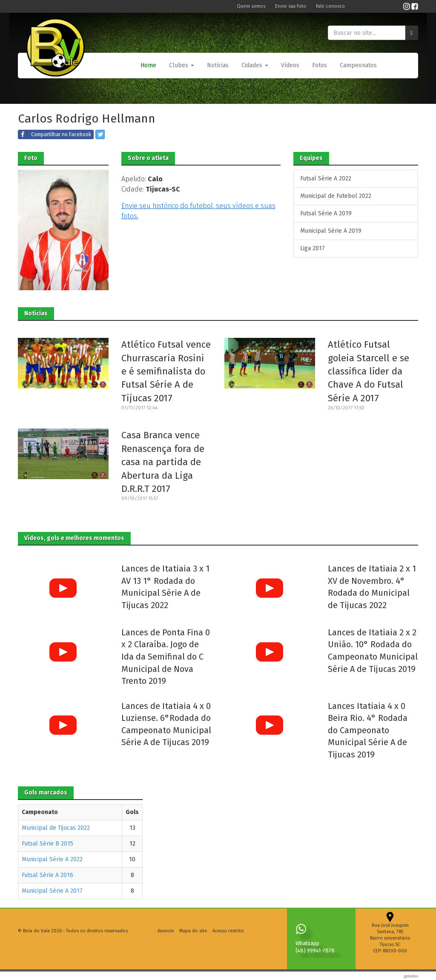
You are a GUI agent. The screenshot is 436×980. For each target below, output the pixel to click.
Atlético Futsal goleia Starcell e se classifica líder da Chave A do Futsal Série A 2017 (369, 371)
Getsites (411, 976)
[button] (182, 66)
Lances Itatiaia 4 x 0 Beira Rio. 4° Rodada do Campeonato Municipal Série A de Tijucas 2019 (368, 730)
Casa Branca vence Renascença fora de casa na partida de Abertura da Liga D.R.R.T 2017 (163, 462)
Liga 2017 (313, 248)
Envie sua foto (291, 6)
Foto (31, 158)
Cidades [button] (255, 65)
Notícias (218, 65)
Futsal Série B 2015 (47, 844)
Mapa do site (193, 931)
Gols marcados (46, 793)
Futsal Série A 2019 (326, 213)
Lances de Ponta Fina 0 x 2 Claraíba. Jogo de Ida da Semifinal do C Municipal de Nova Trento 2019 (166, 657)
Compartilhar (55, 134)
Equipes (311, 158)
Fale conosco (330, 6)
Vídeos (290, 65)
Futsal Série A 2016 (47, 875)
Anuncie (166, 931)
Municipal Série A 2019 (331, 231)
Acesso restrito (228, 931)
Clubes (182, 65)
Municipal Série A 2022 (52, 859)
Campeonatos (358, 65)
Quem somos (252, 6)
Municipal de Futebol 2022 (336, 196)
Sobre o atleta (148, 158)
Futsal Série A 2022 (326, 179)
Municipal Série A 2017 (52, 891)
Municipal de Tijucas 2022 (56, 828)
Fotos (320, 65)
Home (148, 65)
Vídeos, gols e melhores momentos (74, 538)
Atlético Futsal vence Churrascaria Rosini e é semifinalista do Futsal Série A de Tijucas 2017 (166, 371)
